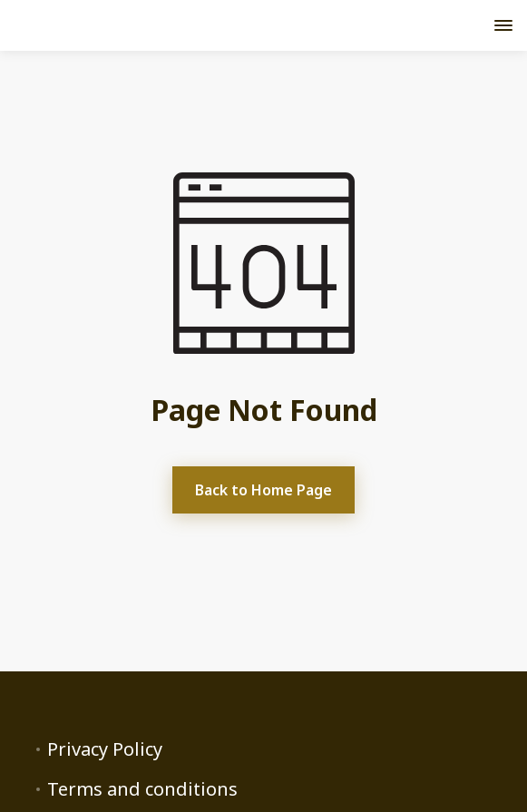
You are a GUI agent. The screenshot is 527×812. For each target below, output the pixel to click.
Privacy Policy (105, 749)
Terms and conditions (142, 789)
